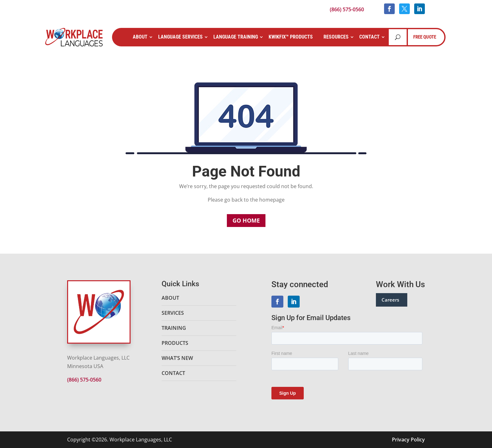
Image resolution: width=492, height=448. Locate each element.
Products (175, 343)
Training (174, 328)
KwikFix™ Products (291, 37)
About (140, 37)
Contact (369, 37)
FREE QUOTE (425, 37)
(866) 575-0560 (347, 9)
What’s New (177, 358)
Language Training (236, 37)
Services (173, 313)
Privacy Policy (408, 440)
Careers (390, 300)
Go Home (246, 220)
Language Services (180, 37)
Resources (336, 37)
